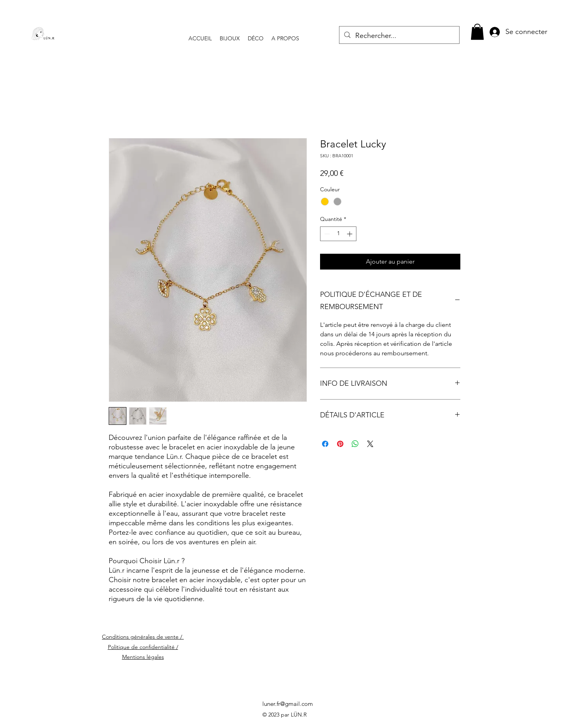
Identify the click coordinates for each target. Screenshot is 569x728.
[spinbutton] (338, 234)
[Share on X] (370, 444)
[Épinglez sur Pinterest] (340, 444)
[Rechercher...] (399, 36)
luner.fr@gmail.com (288, 704)
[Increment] (350, 234)
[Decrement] (326, 234)
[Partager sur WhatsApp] (355, 444)
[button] (477, 32)
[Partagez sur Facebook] (325, 444)
